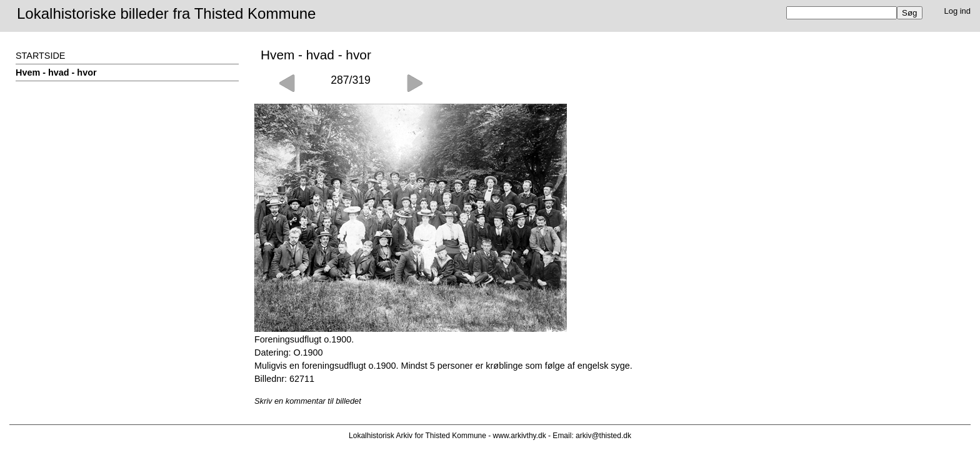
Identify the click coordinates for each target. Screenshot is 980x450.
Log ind (958, 11)
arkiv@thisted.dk (603, 436)
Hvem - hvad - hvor (56, 72)
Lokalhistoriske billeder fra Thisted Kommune (166, 13)
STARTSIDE (40, 56)
